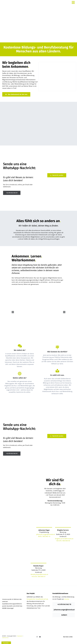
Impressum (20, 636)
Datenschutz (5, 638)
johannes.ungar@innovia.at (46, 534)
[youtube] (40, 637)
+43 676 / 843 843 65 (63, 541)
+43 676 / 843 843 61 (38, 577)
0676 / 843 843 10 (44, 536)
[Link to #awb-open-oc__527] (73, 2)
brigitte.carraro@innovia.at (64, 539)
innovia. (67, 599)
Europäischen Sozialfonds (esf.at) (37, 599)
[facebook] (37, 637)
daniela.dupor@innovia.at (39, 574)
